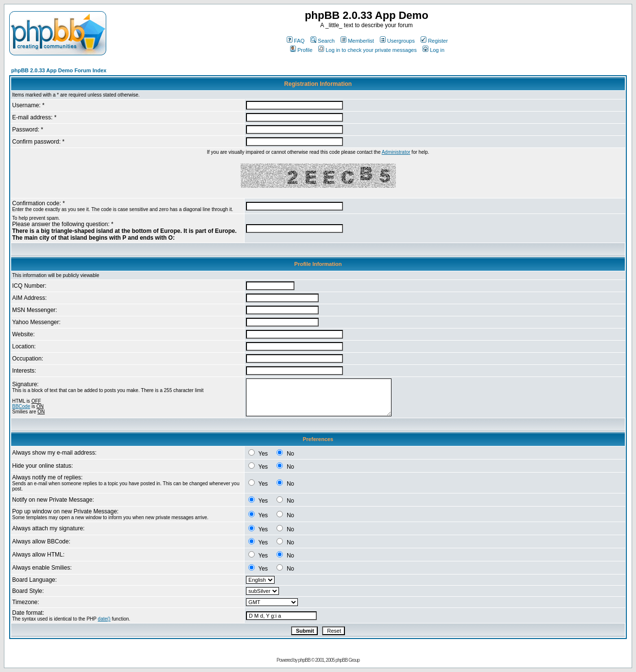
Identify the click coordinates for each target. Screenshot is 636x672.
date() (104, 619)
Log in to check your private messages (367, 50)
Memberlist (357, 41)
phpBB (304, 660)
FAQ (296, 41)
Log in (433, 50)
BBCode (21, 406)
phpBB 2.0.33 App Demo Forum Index (59, 70)
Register (434, 41)
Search (323, 41)
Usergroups (397, 41)
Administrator (396, 152)
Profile (301, 50)
